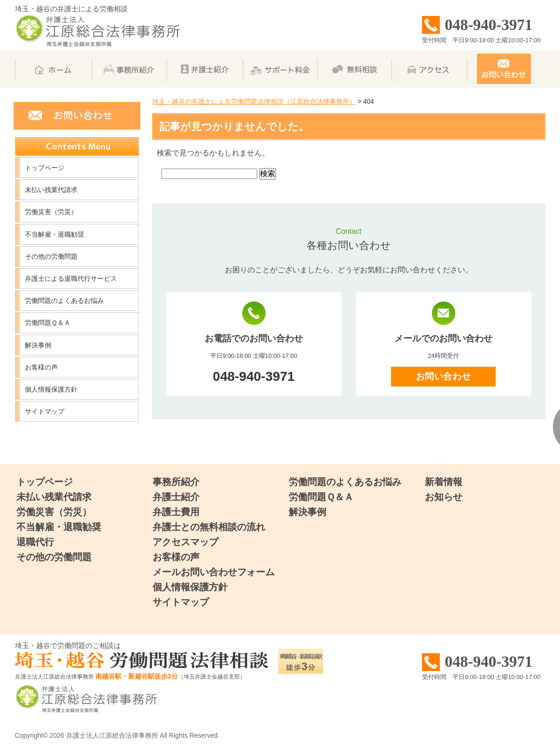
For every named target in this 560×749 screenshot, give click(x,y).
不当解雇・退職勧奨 (54, 234)
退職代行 (35, 542)
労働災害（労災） (51, 212)
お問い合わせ (443, 376)
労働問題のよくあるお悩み (64, 301)
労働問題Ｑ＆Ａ (48, 323)
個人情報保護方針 (51, 389)
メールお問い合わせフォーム (214, 572)
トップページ (45, 168)
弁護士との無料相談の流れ (209, 527)
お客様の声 (41, 367)
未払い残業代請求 (51, 190)
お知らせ (444, 497)
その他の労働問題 (51, 256)
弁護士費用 (176, 512)
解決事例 (38, 345)
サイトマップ (45, 411)
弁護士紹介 (176, 497)
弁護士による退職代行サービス (71, 278)
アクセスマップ (185, 542)
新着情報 (444, 482)
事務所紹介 (176, 482)
